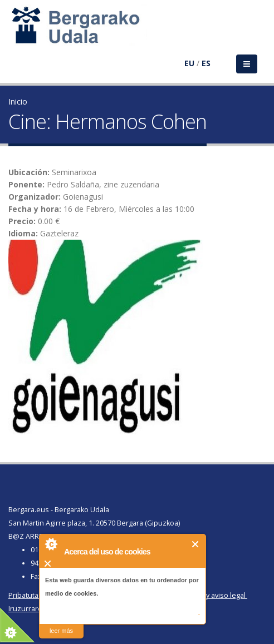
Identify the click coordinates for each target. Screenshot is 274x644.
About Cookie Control (51, 544)
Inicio (18, 101)
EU (189, 63)
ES (206, 63)
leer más (61, 631)
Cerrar (196, 544)
